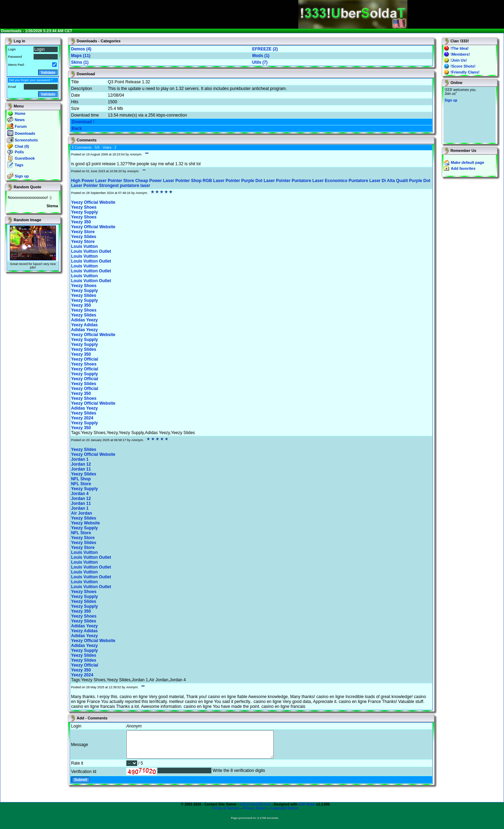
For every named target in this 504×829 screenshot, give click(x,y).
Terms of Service (226, 813)
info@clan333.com (255, 810)
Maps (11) (81, 56)
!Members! (460, 54)
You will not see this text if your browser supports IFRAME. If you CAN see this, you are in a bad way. (470, 115)
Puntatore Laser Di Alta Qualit (378, 181)
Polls (19, 152)
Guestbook (25, 158)
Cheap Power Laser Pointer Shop (168, 181)
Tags (19, 165)
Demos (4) (81, 49)
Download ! (83, 122)
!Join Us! (459, 60)
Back (77, 128)
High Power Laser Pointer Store (103, 181)
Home (20, 113)
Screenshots (26, 140)
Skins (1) (80, 62)
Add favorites (463, 168)
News (20, 120)
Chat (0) (22, 146)
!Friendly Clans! (465, 72)
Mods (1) (261, 56)
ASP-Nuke (307, 810)
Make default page (467, 162)
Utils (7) (260, 62)
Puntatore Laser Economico (319, 181)
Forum (21, 126)
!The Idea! (460, 48)
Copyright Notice (284, 813)
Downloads (25, 133)
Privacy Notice (255, 813)
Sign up (22, 176)
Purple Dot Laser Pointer (266, 181)
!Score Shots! (463, 66)
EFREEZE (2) (265, 49)
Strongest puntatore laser (125, 186)
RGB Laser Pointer (221, 181)
